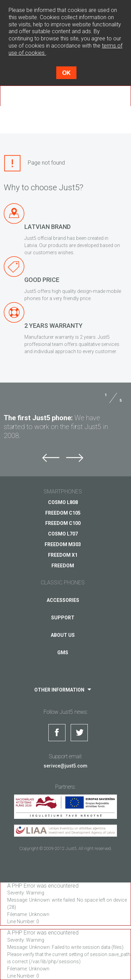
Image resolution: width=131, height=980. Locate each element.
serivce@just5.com (65, 766)
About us (63, 635)
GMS (63, 653)
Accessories (63, 600)
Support (63, 618)
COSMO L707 (63, 534)
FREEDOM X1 (63, 555)
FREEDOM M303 (63, 544)
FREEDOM (63, 566)
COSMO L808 (63, 502)
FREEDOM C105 (63, 513)
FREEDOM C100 (63, 523)
